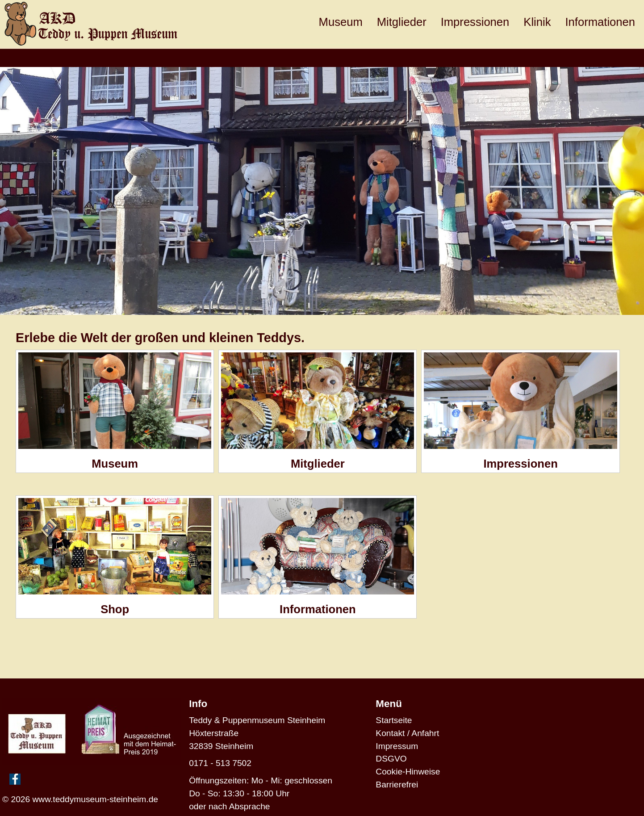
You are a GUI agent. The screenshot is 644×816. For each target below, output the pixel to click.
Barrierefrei (397, 785)
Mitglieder (402, 22)
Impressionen (475, 22)
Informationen (600, 22)
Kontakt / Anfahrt (407, 733)
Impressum (397, 746)
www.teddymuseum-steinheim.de (95, 799)
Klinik (537, 22)
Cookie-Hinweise (408, 772)
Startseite (394, 720)
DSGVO (391, 759)
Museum (341, 22)
